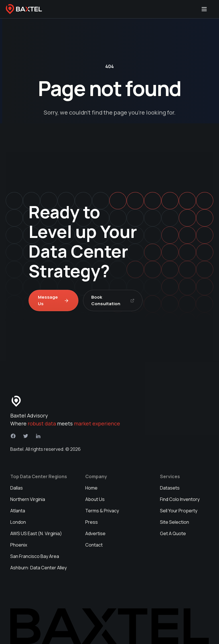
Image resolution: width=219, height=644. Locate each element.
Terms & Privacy (102, 511)
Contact (94, 545)
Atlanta (18, 511)
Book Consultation (113, 300)
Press (92, 522)
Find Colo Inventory (180, 499)
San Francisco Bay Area (35, 556)
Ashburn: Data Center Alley (38, 568)
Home (91, 488)
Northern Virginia (28, 499)
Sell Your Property (179, 511)
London (18, 522)
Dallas (17, 488)
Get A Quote (173, 533)
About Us (95, 499)
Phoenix (19, 545)
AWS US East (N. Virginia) (36, 533)
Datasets (170, 488)
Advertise (95, 533)
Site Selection (175, 522)
